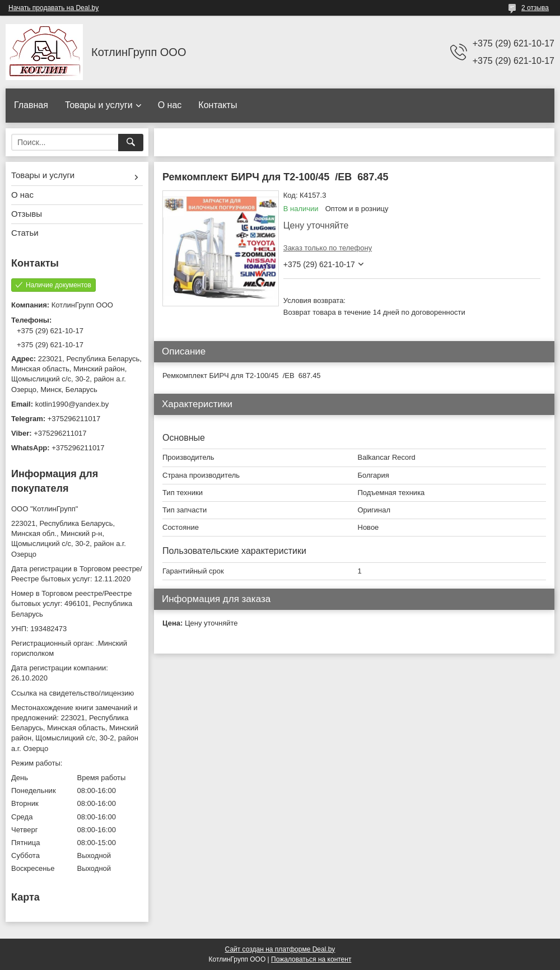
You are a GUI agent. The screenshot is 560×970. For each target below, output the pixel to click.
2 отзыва (535, 8)
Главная (31, 105)
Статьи (25, 233)
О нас (170, 105)
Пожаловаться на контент (311, 959)
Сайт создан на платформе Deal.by (280, 949)
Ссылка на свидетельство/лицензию (73, 693)
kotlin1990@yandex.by (72, 404)
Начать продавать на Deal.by (53, 8)
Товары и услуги (99, 105)
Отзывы (27, 214)
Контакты (218, 105)
